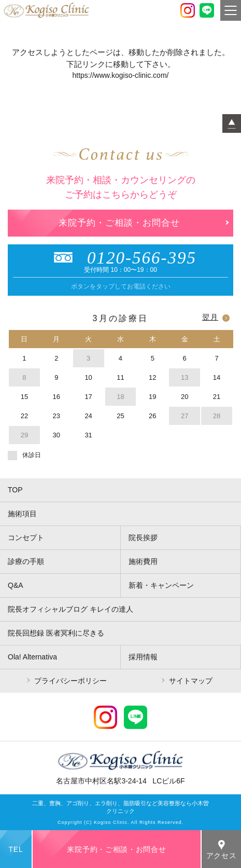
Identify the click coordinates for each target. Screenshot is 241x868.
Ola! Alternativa (32, 657)
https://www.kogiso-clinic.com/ (121, 75)
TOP (15, 490)
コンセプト (26, 538)
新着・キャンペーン (161, 585)
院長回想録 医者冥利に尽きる (56, 633)
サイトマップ (191, 681)
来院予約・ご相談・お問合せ (119, 223)
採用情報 (143, 657)
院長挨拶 (143, 538)
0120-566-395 (120, 258)
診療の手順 (26, 561)
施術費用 (143, 561)
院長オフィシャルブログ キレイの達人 (70, 609)
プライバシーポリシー (70, 681)
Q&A (16, 585)
